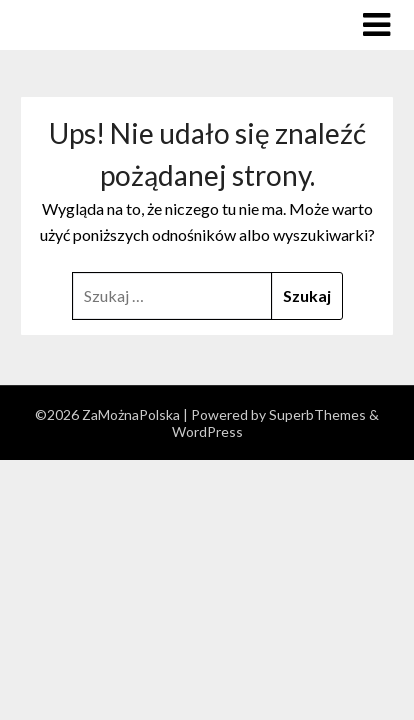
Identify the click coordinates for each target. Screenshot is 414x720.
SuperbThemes (317, 414)
